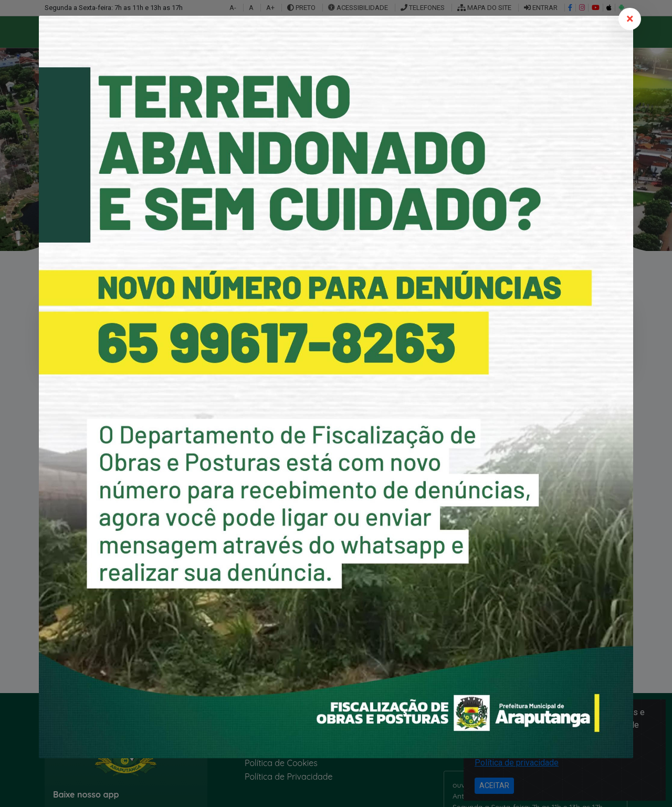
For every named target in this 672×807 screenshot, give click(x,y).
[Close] (630, 19)
